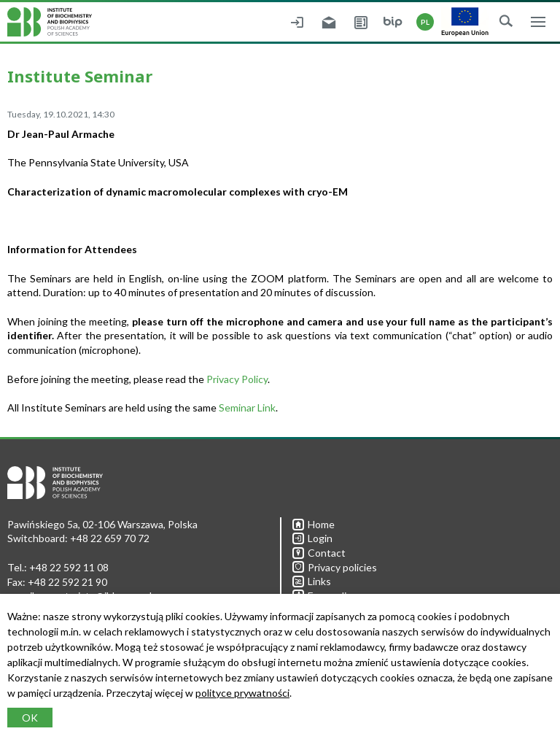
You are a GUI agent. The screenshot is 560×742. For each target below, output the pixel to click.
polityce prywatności (242, 693)
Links (312, 581)
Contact (319, 553)
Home (314, 524)
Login (312, 538)
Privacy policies (335, 567)
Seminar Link (247, 407)
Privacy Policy (237, 379)
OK (30, 718)
